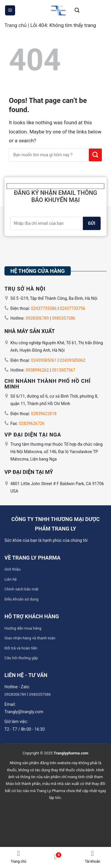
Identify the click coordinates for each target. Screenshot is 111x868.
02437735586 (44, 308)
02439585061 (44, 360)
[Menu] (10, 11)
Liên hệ (11, 579)
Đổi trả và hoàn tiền (21, 648)
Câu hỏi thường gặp (21, 658)
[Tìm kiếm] (77, 10)
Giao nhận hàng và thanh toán (30, 638)
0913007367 (63, 370)
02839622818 (44, 414)
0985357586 (63, 318)
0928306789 (37, 318)
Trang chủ (16, 25)
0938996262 (37, 370)
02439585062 (73, 360)
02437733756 (73, 308)
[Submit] (95, 155)
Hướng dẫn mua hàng (23, 628)
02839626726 (32, 423)
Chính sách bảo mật (21, 589)
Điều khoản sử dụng (21, 599)
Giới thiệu (12, 569)
